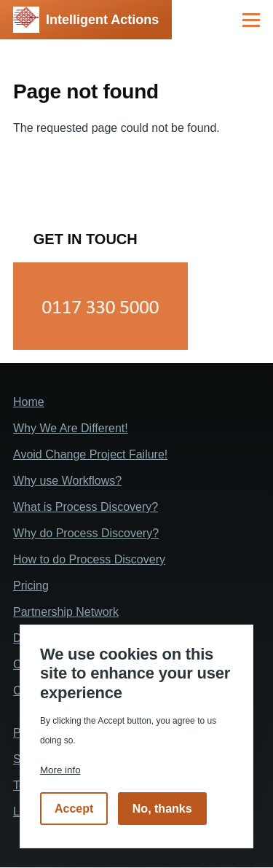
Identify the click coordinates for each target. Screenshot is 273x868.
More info (60, 770)
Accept (74, 809)
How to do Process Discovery (89, 559)
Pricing (31, 586)
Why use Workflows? (67, 481)
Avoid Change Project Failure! (90, 454)
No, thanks (162, 809)
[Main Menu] (251, 20)
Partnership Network (66, 612)
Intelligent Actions (102, 20)
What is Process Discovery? (86, 507)
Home (29, 402)
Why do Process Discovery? (86, 533)
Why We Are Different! (71, 428)
